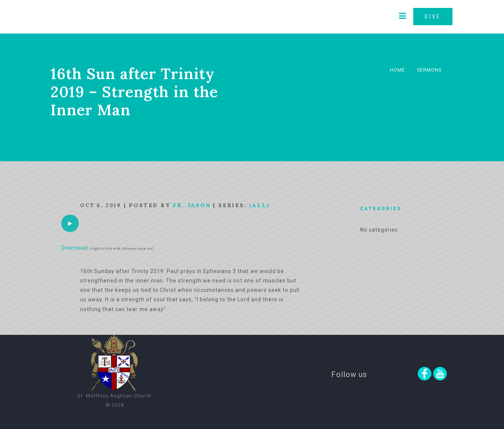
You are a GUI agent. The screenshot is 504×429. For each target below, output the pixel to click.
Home (397, 70)
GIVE (433, 17)
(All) (259, 205)
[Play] (70, 223)
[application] (70, 223)
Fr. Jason (192, 205)
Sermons (429, 70)
